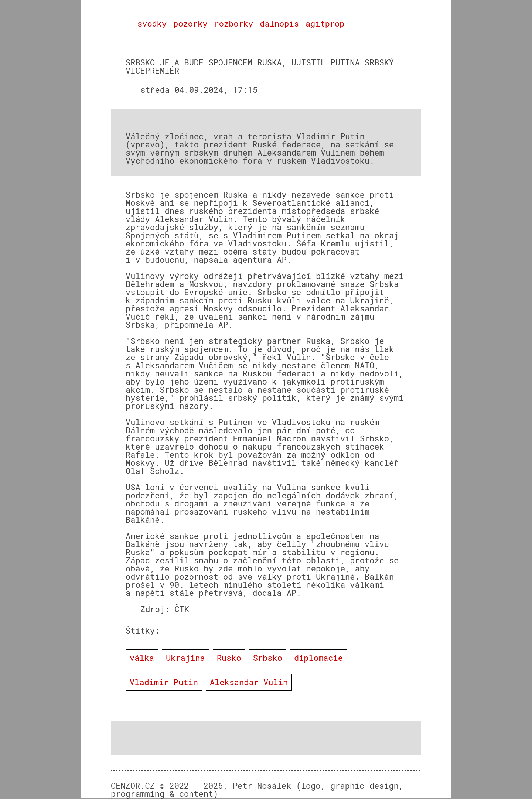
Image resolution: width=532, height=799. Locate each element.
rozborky (234, 24)
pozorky (190, 24)
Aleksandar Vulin (249, 682)
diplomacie (318, 658)
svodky (152, 24)
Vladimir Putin (164, 682)
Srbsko (268, 658)
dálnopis (279, 24)
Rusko (229, 658)
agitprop (325, 24)
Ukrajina (185, 658)
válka (142, 658)
